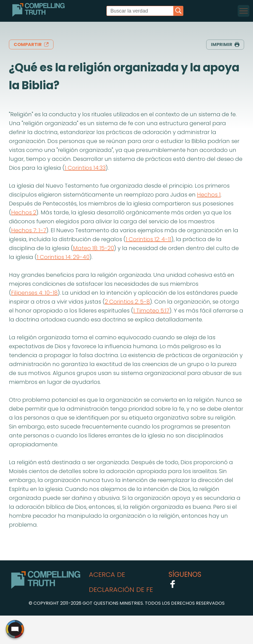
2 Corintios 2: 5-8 (127, 302)
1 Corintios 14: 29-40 (63, 257)
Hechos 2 (24, 212)
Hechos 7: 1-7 (29, 230)
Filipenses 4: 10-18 (34, 293)
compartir (31, 44)
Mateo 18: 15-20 (93, 248)
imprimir (225, 44)
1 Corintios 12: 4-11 (149, 239)
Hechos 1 (209, 195)
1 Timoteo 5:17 (151, 311)
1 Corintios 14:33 (85, 168)
